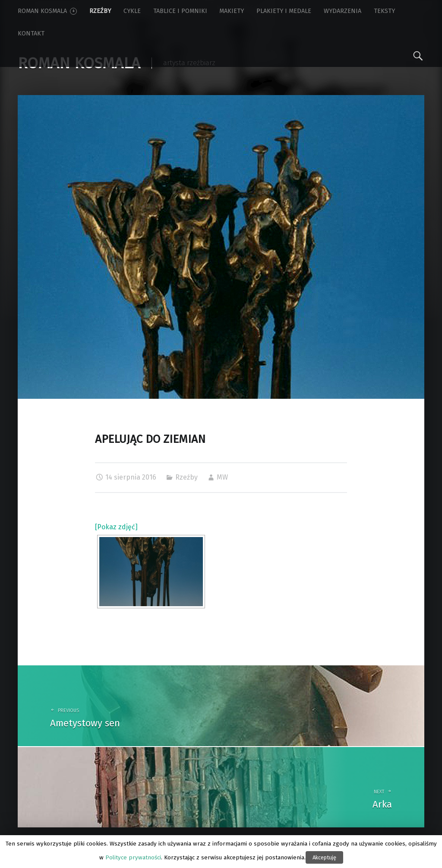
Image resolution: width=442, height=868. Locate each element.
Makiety (232, 11)
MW (222, 477)
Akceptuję (324, 857)
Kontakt (31, 33)
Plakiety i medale (284, 11)
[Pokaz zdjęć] (116, 527)
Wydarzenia (343, 11)
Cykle (132, 11)
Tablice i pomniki (180, 11)
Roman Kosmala (47, 11)
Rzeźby (100, 11)
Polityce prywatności (133, 858)
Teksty (384, 11)
